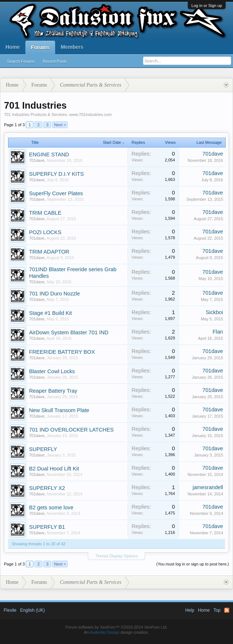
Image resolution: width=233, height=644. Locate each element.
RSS (227, 610)
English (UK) (33, 610)
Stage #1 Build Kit (51, 313)
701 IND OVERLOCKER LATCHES (71, 430)
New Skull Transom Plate (59, 410)
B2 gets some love (51, 507)
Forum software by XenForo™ (116, 627)
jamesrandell (208, 487)
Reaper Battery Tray (53, 391)
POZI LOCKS (45, 232)
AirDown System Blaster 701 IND (69, 332)
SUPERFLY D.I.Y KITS (56, 174)
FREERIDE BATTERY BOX (62, 352)
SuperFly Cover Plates (56, 193)
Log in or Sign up (207, 6)
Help (190, 610)
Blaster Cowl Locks (52, 371)
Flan (218, 332)
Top (217, 610)
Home (13, 47)
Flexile (10, 610)
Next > (60, 125)
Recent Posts (55, 61)
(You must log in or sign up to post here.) (193, 564)
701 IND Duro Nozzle (54, 294)
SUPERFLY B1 (47, 527)
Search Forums (21, 61)
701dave (37, 160)
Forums (40, 47)
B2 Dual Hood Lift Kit (54, 469)
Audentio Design (105, 632)
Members (72, 47)
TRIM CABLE (45, 213)
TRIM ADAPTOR (49, 252)
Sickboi (214, 312)
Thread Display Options (117, 556)
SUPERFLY (43, 449)
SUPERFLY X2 (47, 488)
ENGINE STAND (49, 154)
